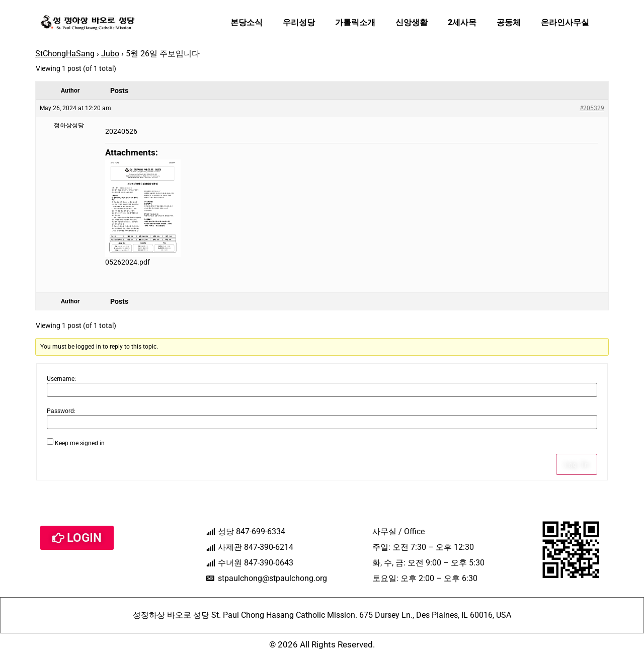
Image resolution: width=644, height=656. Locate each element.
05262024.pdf (128, 262)
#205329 (592, 108)
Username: (61, 379)
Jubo (110, 54)
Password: (61, 411)
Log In (577, 464)
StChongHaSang (65, 54)
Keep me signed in (80, 443)
